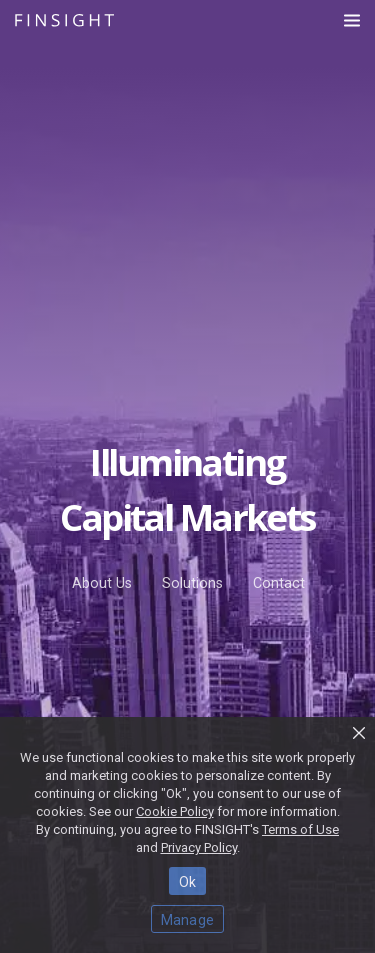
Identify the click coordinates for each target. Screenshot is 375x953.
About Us (102, 583)
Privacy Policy (199, 847)
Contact (279, 583)
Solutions (192, 583)
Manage (188, 920)
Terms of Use (300, 829)
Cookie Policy (175, 811)
